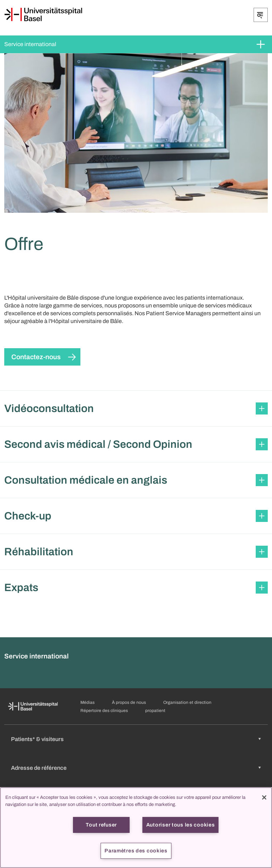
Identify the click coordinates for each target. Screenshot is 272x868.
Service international (30, 44)
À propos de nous (129, 702)
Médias (87, 702)
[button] (136, 408)
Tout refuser (101, 825)
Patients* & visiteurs (37, 739)
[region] (136, 828)
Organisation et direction (187, 702)
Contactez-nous (36, 357)
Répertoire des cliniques (104, 711)
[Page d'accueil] (43, 15)
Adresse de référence (39, 768)
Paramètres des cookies (136, 851)
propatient (155, 711)
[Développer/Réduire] (261, 15)
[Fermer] (264, 797)
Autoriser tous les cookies (181, 825)
